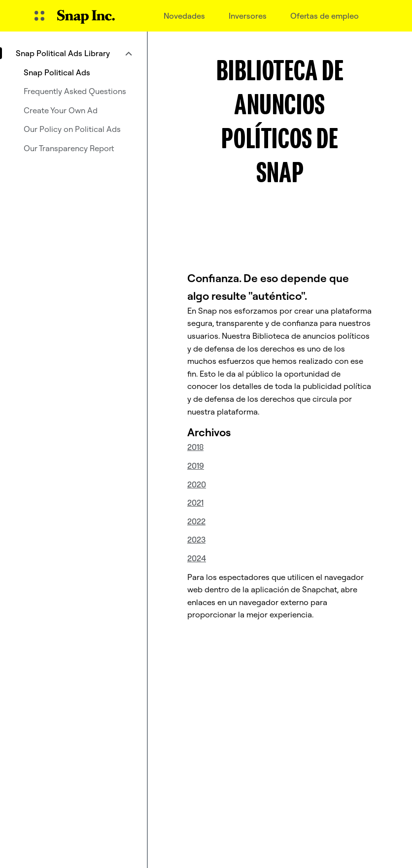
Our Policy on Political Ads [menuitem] (72, 129)
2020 (197, 484)
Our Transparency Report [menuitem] (69, 148)
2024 (197, 558)
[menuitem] (73, 53)
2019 (196, 466)
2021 (195, 503)
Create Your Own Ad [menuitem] (61, 110)
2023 (196, 540)
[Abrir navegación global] (39, 16)
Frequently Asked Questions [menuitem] (75, 91)
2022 (196, 521)
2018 (195, 447)
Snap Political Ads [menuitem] (57, 72)
